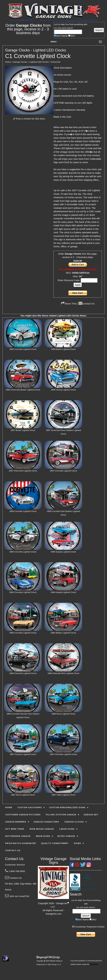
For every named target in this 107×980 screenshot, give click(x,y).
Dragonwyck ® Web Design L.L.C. (49, 964)
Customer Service (15, 865)
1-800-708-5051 (15, 871)
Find (71, 24)
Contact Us (87, 304)
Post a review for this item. (29, 119)
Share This (69, 304)
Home (8, 890)
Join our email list (17, 896)
